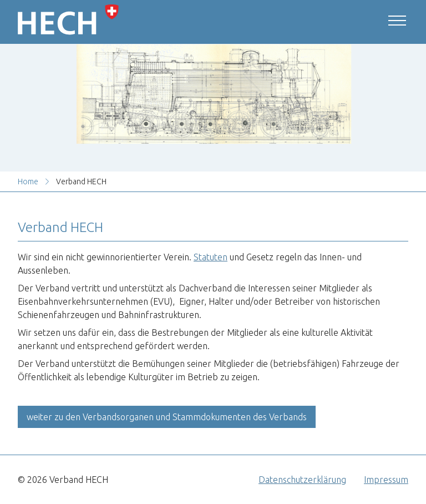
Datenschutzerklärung (302, 480)
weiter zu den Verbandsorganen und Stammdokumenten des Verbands (167, 417)
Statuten (211, 257)
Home (28, 182)
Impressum (386, 480)
